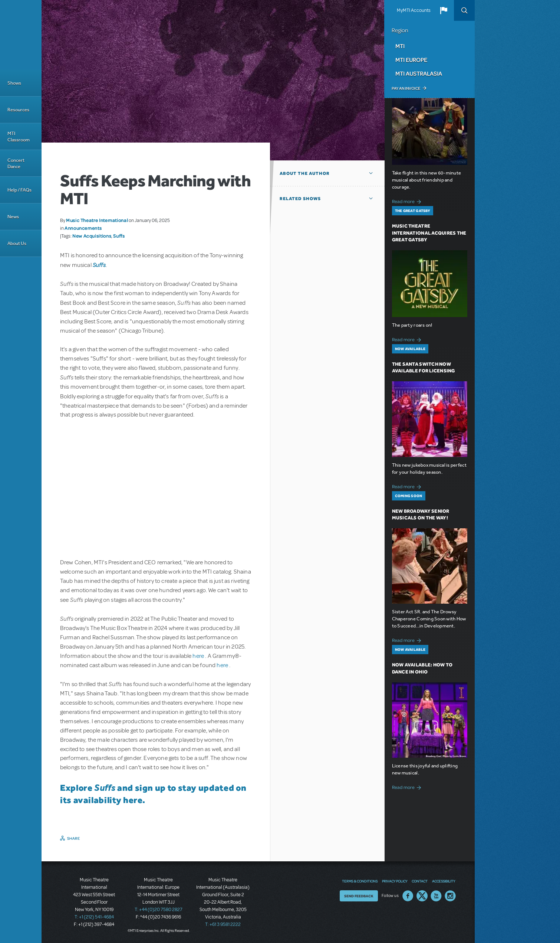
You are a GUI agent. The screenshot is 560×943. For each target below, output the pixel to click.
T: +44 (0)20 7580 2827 (159, 910)
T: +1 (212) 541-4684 (94, 917)
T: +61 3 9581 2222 (223, 924)
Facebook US (408, 896)
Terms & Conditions (360, 881)
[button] (444, 10)
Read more (408, 201)
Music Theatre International (97, 220)
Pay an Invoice (406, 88)
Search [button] (464, 10)
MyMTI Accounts (414, 10)
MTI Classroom (19, 137)
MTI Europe (411, 60)
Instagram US (450, 896)
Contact (420, 881)
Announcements (83, 228)
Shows (14, 83)
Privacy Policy (395, 881)
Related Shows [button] (300, 199)
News (13, 217)
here (199, 656)
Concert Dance (16, 163)
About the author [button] (305, 173)
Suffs (119, 236)
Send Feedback (359, 896)
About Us (17, 243)
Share (74, 838)
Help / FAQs (19, 190)
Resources (18, 110)
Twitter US (422, 896)
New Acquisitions (92, 236)
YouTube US (436, 896)
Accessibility (444, 881)
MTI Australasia (419, 74)
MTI (400, 46)
